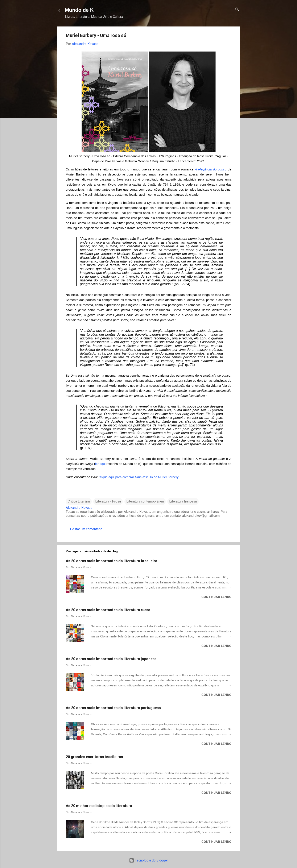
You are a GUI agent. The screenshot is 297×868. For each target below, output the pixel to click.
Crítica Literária (79, 501)
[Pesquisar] (237, 10)
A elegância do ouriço (211, 169)
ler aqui (100, 464)
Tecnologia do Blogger (148, 860)
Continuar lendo (216, 597)
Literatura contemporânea (145, 501)
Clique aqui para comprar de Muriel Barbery (139, 477)
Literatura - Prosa (108, 501)
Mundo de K (79, 10)
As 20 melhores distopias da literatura (99, 806)
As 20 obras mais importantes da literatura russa (108, 610)
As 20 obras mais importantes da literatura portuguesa (113, 708)
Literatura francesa (183, 501)
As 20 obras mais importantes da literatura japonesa (111, 659)
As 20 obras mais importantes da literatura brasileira (112, 561)
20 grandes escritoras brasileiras (94, 757)
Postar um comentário (86, 529)
